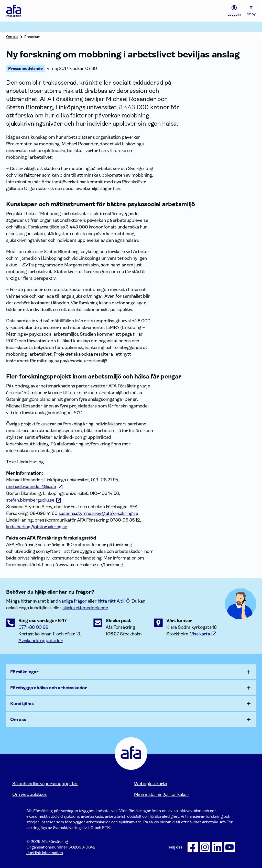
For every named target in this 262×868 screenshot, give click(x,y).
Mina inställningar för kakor (161, 794)
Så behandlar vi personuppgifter (45, 784)
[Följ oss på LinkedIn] (217, 847)
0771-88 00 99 (33, 627)
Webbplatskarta (150, 784)
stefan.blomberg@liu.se (30, 500)
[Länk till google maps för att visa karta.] (204, 634)
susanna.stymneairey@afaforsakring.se (99, 513)
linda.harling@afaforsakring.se (37, 527)
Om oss (12, 37)
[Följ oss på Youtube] (230, 847)
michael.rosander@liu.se (31, 486)
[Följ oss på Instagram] (205, 847)
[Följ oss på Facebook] (193, 847)
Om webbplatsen (30, 794)
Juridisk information (45, 853)
